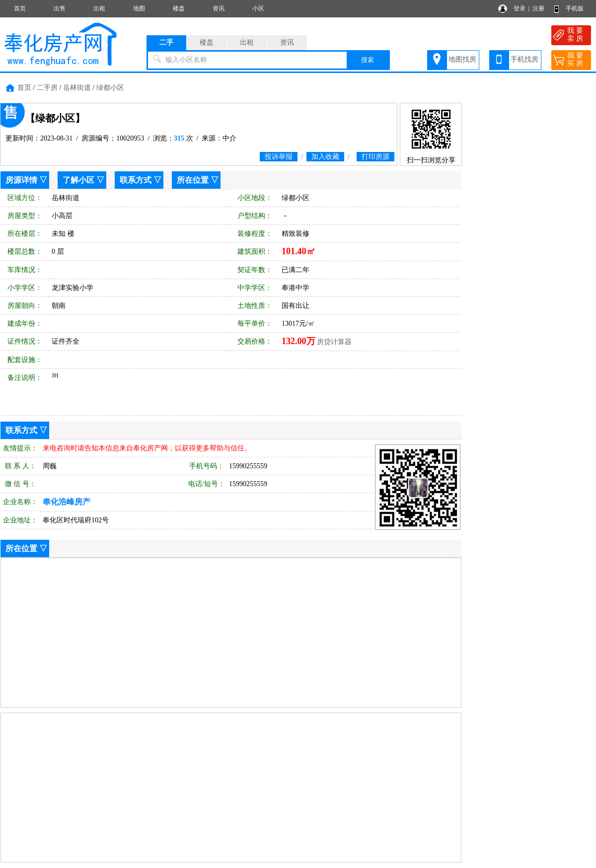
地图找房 (462, 59)
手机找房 (524, 59)
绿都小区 (110, 88)
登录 (520, 8)
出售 (60, 8)
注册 (538, 8)
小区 (258, 8)
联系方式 (136, 180)
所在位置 (193, 180)
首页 (20, 8)
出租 (99, 8)
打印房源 (375, 157)
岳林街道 (77, 88)
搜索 (368, 60)
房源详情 (21, 180)
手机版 (575, 8)
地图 (139, 8)
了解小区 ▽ (83, 180)
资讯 (219, 8)
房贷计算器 (334, 342)
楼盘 (179, 8)
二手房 (47, 88)
